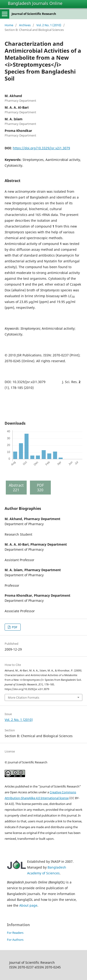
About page (28, 905)
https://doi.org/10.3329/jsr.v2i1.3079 (41, 148)
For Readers (15, 933)
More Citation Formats (24, 697)
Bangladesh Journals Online (35, 3)
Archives (25, 25)
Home (9, 25)
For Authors (15, 940)
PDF (14, 627)
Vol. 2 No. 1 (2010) (49, 25)
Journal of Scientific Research (34, 14)
